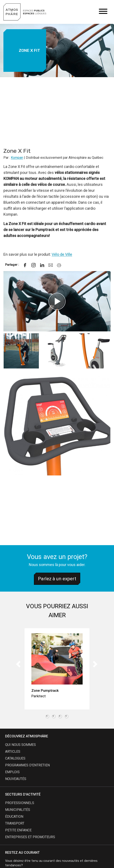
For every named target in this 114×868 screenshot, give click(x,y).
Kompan (17, 158)
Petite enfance (18, 830)
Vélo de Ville (62, 254)
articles (13, 752)
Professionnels (20, 803)
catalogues (15, 758)
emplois (12, 772)
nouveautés (16, 779)
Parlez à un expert (57, 579)
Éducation (14, 817)
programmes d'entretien (27, 765)
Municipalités (18, 810)
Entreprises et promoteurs (30, 837)
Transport (15, 823)
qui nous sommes (20, 745)
